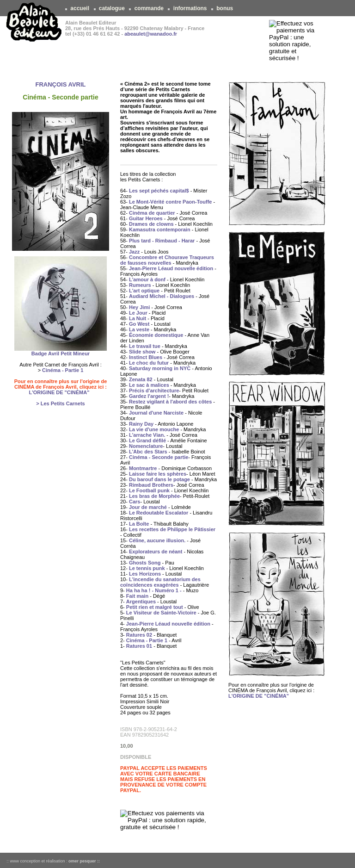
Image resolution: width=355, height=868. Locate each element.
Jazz (134, 252)
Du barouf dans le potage (159, 479)
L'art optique (144, 291)
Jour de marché (148, 507)
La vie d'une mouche (154, 429)
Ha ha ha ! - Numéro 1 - (154, 590)
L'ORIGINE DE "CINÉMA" (59, 392)
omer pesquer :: (84, 861)
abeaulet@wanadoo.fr (151, 34)
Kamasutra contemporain (160, 229)
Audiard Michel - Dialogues (162, 296)
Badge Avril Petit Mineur (61, 353)
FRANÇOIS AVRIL (60, 84)
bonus (225, 8)
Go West (139, 324)
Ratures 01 (139, 646)
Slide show (142, 352)
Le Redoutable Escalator (159, 513)
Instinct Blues (146, 357)
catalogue (112, 8)
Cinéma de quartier (152, 213)
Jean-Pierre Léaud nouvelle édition (171, 268)
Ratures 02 (139, 635)
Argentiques (141, 601)
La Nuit (138, 318)
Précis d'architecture (154, 391)
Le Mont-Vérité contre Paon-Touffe (170, 202)
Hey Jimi (139, 307)
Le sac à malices (149, 385)
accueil (80, 8)
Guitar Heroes (146, 218)
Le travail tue (145, 346)
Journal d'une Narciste (156, 413)
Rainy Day (141, 424)
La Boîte (139, 524)
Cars (135, 502)
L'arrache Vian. (147, 435)
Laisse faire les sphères (158, 474)
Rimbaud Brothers (151, 485)
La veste (139, 329)
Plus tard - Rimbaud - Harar (162, 241)
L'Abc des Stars (148, 452)
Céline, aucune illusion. (157, 540)
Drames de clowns (151, 224)
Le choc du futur (149, 363)
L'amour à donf (147, 279)
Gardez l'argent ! (149, 396)
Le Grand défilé (147, 440)
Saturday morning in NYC (160, 368)
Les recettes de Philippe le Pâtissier (172, 529)
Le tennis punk (147, 568)
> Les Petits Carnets (60, 403)
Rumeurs (140, 285)
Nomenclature (146, 446)
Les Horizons (145, 574)
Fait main (137, 596)
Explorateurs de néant (156, 552)
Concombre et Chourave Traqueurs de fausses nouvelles (167, 260)
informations (190, 8)
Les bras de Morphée (154, 496)
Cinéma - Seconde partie (159, 457)
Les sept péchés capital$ (159, 191)
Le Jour (138, 313)
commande (149, 8)
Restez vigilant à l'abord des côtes (170, 402)
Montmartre (143, 468)
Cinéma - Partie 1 (63, 370)
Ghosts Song (145, 563)
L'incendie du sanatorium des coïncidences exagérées (160, 582)
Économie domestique (156, 335)
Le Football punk (149, 490)
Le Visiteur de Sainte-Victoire (161, 613)
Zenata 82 (141, 379)
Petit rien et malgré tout (155, 607)
